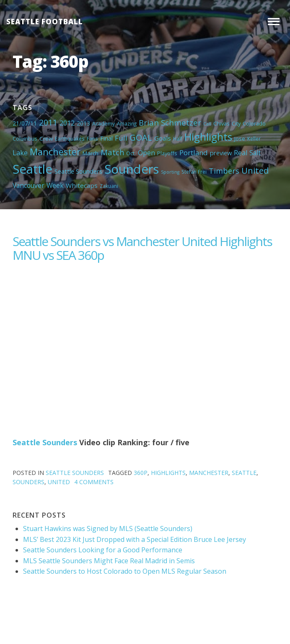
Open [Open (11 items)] (146, 153)
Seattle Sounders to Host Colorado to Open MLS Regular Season (125, 571)
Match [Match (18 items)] (112, 152)
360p (141, 473)
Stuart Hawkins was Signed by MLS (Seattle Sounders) (108, 529)
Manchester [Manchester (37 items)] (55, 152)
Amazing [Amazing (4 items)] (127, 123)
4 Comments (94, 482)
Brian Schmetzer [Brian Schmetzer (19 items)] (170, 122)
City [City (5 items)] (236, 123)
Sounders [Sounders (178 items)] (132, 169)
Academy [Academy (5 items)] (104, 123)
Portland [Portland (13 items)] (194, 153)
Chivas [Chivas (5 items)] (221, 123)
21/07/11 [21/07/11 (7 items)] (25, 123)
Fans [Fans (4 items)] (92, 139)
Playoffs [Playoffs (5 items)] (167, 153)
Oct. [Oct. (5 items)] (131, 153)
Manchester (209, 473)
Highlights (168, 473)
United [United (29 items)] (255, 170)
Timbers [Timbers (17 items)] (224, 171)
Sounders (28, 482)
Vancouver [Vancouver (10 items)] (28, 185)
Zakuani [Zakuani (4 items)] (109, 186)
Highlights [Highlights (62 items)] (208, 137)
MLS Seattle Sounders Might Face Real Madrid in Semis (109, 561)
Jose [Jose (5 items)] (240, 139)
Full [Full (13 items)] (121, 138)
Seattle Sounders (45, 442)
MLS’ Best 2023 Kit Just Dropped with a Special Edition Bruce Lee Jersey (135, 539)
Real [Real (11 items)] (241, 153)
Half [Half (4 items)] (178, 139)
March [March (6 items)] (91, 153)
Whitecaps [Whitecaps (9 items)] (82, 185)
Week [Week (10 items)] (55, 185)
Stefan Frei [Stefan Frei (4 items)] (194, 172)
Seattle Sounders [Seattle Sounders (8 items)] (78, 171)
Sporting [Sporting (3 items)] (170, 172)
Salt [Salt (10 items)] (255, 153)
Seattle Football (45, 22)
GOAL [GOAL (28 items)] (141, 137)
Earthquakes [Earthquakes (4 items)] (70, 139)
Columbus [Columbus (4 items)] (25, 139)
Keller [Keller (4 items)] (254, 139)
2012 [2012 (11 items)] (67, 123)
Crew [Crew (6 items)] (46, 139)
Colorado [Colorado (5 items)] (254, 123)
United (59, 482)
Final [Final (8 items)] (106, 138)
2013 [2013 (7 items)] (83, 123)
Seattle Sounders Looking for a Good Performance (103, 550)
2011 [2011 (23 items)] (48, 122)
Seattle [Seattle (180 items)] (32, 169)
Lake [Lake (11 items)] (20, 153)
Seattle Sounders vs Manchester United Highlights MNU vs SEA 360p (142, 248)
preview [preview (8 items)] (221, 153)
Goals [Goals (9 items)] (163, 138)
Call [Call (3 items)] (207, 124)
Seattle (244, 473)
